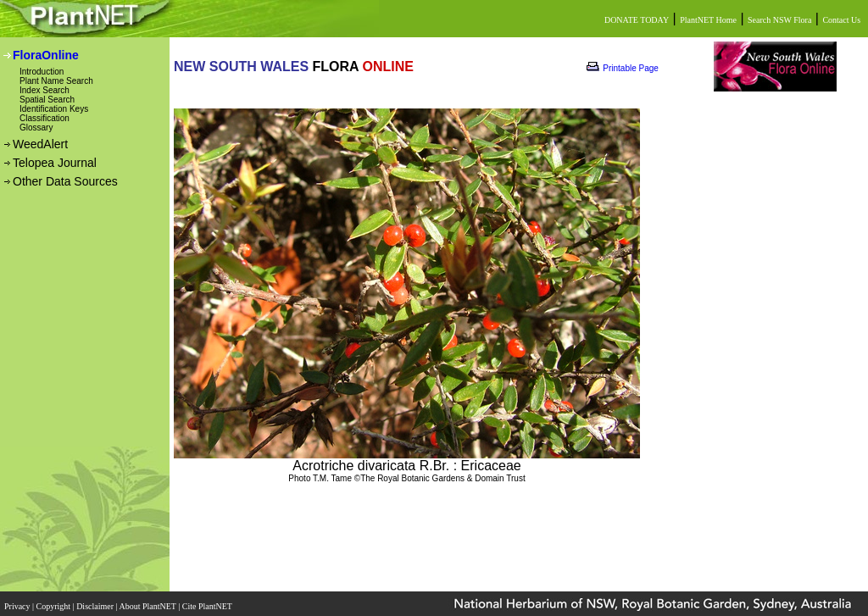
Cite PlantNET (208, 601)
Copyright (55, 601)
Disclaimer (96, 601)
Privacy (18, 601)
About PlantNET (148, 601)
